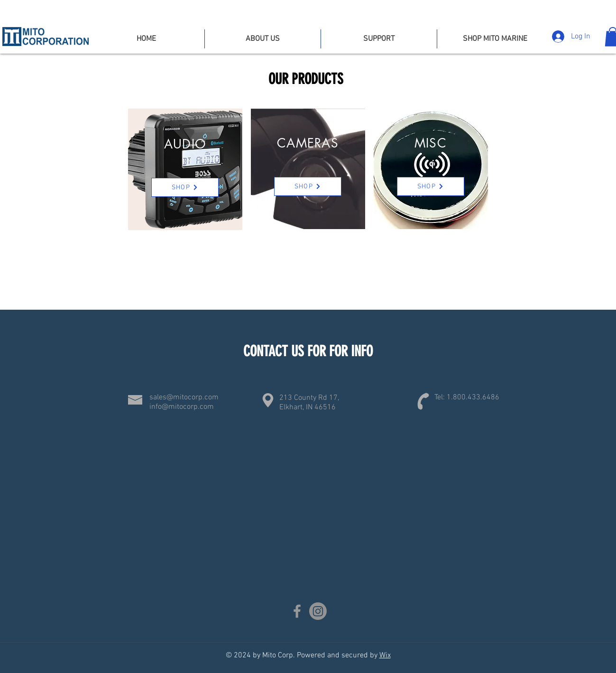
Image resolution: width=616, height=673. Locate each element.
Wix (385, 655)
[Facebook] (297, 611)
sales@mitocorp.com (184, 397)
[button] (379, 39)
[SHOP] (185, 187)
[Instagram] (318, 611)
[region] (185, 169)
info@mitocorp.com (182, 407)
